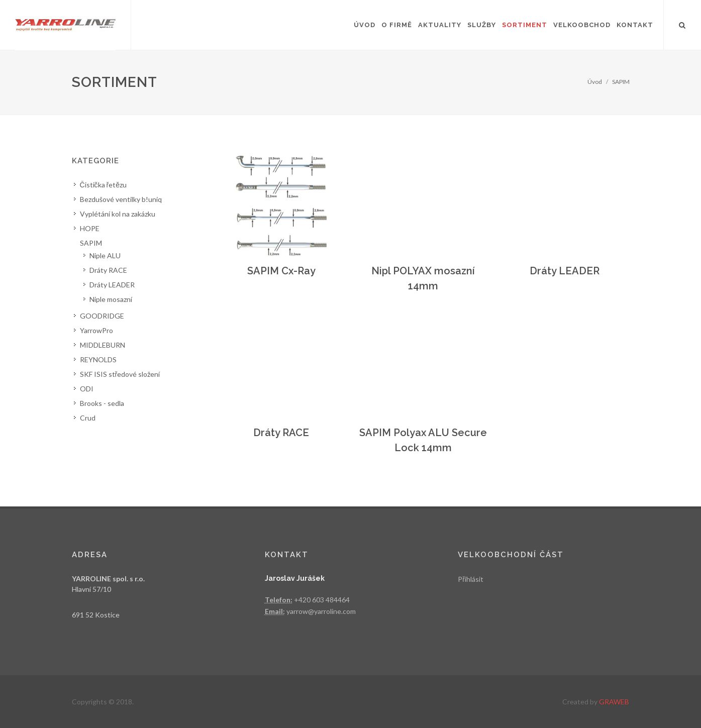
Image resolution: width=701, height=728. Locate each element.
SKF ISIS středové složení (120, 374)
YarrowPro (96, 330)
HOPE (90, 228)
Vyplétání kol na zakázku (118, 214)
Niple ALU (105, 255)
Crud (88, 418)
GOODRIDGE (102, 316)
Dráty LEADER (565, 271)
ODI (87, 389)
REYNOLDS (98, 359)
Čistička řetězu (104, 185)
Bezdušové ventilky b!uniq (121, 199)
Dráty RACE (281, 433)
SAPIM (621, 82)
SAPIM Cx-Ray (281, 271)
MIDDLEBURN (103, 345)
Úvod (595, 82)
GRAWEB (614, 702)
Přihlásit (471, 579)
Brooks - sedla (102, 403)
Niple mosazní (111, 299)
